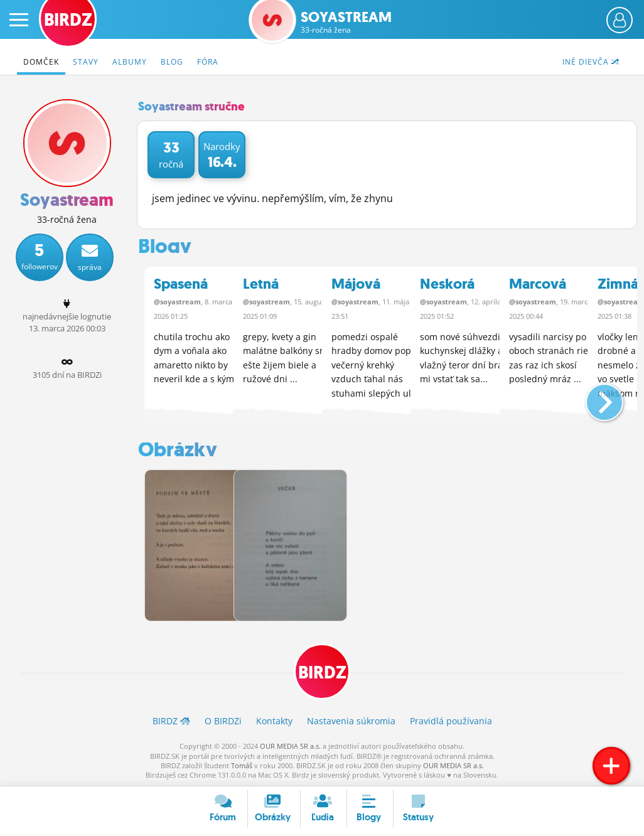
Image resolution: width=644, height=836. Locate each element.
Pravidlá (451, 720)
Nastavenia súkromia (351, 720)
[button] (594, 397)
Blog (172, 62)
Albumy (130, 62)
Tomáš (242, 765)
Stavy (86, 62)
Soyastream (346, 22)
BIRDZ (322, 671)
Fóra (208, 62)
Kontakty (274, 720)
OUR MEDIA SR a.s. (290, 745)
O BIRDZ (223, 720)
